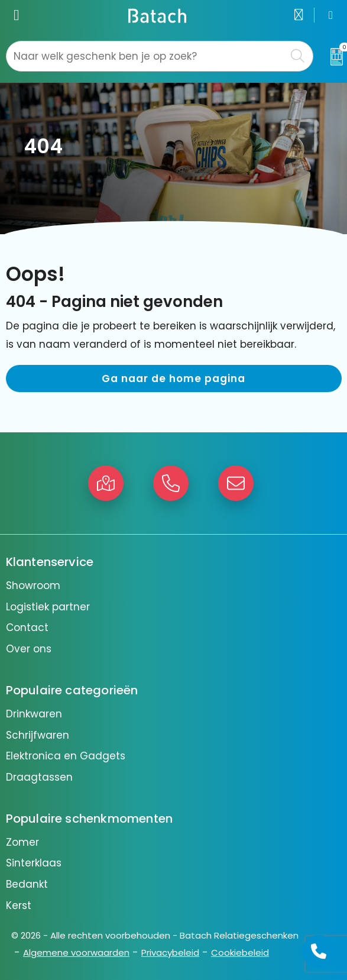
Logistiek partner (48, 607)
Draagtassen (39, 777)
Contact (27, 628)
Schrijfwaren (38, 735)
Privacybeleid (170, 952)
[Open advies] (319, 952)
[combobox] (146, 56)
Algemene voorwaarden (76, 952)
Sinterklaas (34, 863)
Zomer (22, 842)
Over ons (29, 649)
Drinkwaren (34, 714)
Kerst (19, 905)
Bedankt (27, 884)
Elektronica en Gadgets (66, 756)
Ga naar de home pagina (173, 379)
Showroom (33, 586)
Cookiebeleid (240, 952)
